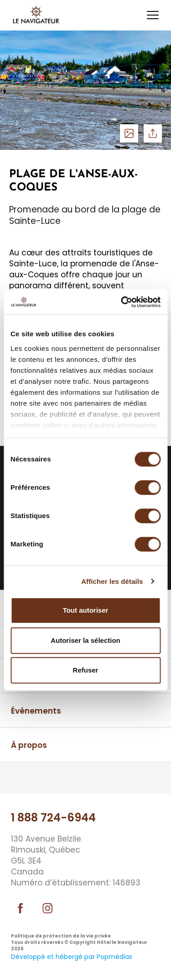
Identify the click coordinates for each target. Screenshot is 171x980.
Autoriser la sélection (85, 640)
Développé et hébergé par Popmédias (72, 957)
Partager (153, 133)
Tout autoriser (86, 610)
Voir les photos (129, 133)
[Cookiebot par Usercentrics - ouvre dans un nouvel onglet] (122, 302)
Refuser (86, 670)
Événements (36, 711)
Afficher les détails (112, 581)
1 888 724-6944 (53, 818)
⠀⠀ (16, 779)
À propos (29, 745)
